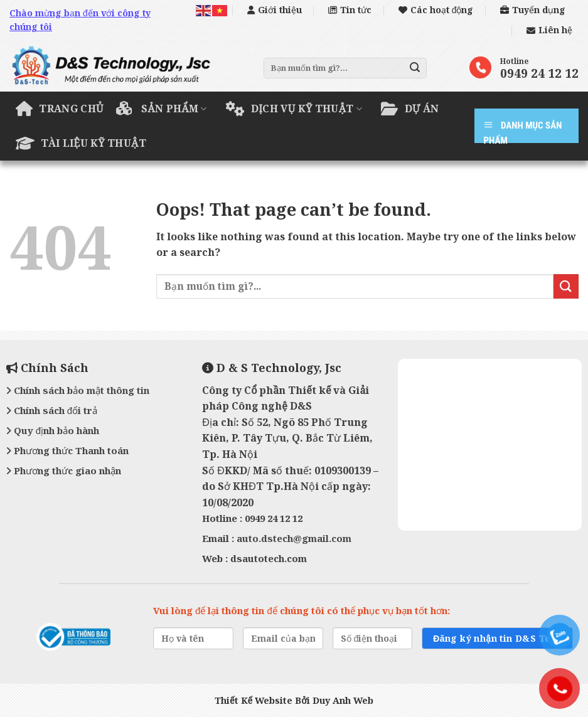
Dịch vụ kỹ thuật (294, 109)
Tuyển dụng (533, 10)
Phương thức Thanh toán (67, 450)
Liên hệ (549, 30)
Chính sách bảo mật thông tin (78, 390)
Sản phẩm (162, 109)
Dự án (410, 109)
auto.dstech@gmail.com (294, 538)
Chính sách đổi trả (52, 410)
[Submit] (415, 68)
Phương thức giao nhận (64, 470)
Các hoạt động (436, 10)
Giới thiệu (275, 10)
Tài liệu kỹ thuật (81, 143)
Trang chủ (60, 109)
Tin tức (350, 10)
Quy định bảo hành (53, 430)
